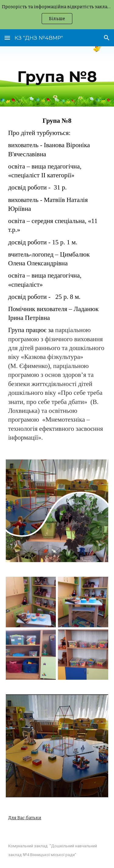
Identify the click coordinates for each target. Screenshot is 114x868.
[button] (7, 38)
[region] (57, 15)
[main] (57, 76)
